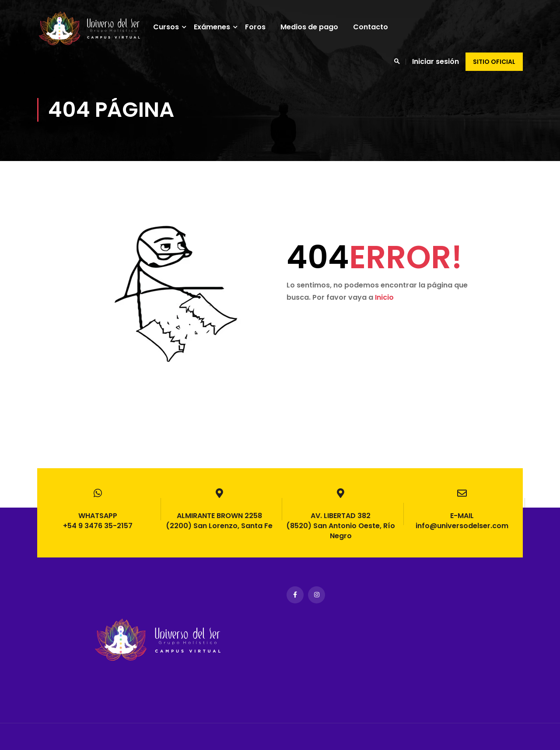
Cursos (171, 27)
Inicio (384, 309)
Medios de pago (314, 27)
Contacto (375, 27)
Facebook (295, 595)
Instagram (317, 595)
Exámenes (217, 27)
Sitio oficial (494, 62)
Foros (260, 27)
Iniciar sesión (436, 61)
